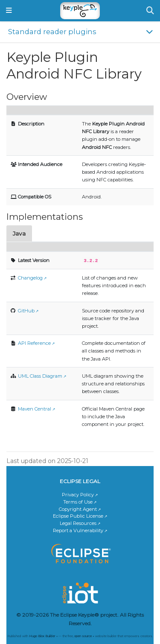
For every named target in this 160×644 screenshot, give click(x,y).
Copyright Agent (78, 509)
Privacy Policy (78, 494)
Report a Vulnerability (78, 530)
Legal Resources (78, 523)
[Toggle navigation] (9, 11)
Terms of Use (78, 501)
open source (83, 636)
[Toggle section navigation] (80, 32)
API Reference (34, 343)
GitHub (26, 310)
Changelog (30, 277)
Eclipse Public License (78, 516)
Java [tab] (19, 233)
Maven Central (35, 408)
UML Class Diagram (40, 376)
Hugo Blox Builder (42, 636)
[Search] (150, 11)
